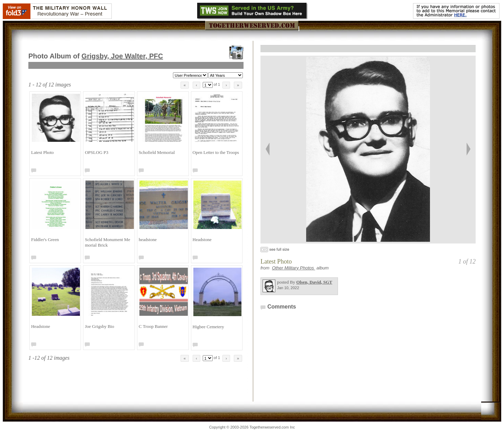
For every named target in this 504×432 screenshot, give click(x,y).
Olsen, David (314, 282)
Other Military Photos (294, 268)
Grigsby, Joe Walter (122, 56)
